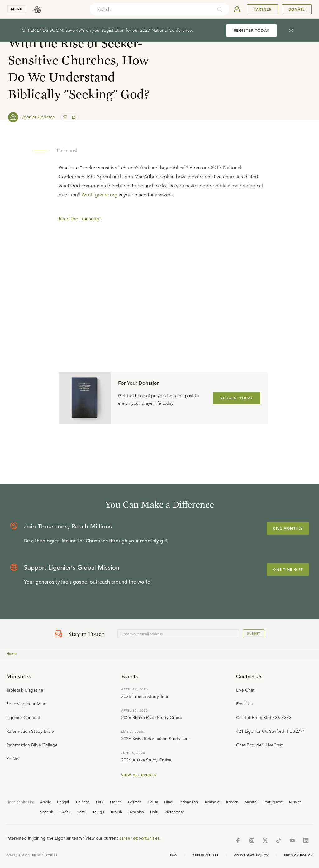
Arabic (45, 802)
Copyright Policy (251, 855)
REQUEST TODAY (237, 398)
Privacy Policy (298, 855)
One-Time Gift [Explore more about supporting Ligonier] (288, 570)
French (116, 802)
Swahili (65, 812)
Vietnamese (174, 812)
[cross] (291, 31)
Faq (174, 855)
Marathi (251, 802)
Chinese (83, 802)
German (135, 802)
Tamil (82, 812)
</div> (163, 268)
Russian (295, 802)
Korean (232, 802)
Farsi (100, 802)
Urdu (154, 812)
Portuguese (273, 802)
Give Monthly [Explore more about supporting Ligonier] (288, 528)
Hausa (153, 802)
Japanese (212, 802)
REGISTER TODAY (251, 30)
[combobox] (151, 9)
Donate (297, 9)
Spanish (47, 812)
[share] (73, 117)
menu (17, 9)
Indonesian (189, 802)
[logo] (37, 9)
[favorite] (66, 117)
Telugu (98, 812)
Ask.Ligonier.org (100, 195)
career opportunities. (140, 838)
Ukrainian (136, 812)
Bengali (63, 802)
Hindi (169, 802)
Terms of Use (206, 855)
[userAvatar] (237, 9)
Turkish (116, 812)
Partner (263, 9)
